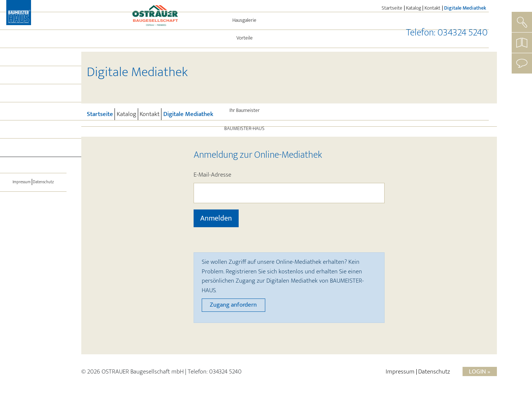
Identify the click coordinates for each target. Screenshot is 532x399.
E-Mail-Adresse (212, 175)
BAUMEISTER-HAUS (33, 169)
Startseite (392, 8)
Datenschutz (46, 221)
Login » (480, 371)
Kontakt (432, 8)
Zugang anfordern (233, 305)
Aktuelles (33, 133)
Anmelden (216, 218)
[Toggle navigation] (33, 189)
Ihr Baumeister (33, 151)
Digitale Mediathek (466, 8)
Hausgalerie (33, 61)
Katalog (414, 8)
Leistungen (33, 115)
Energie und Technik (33, 96)
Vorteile (33, 78)
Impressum (19, 221)
